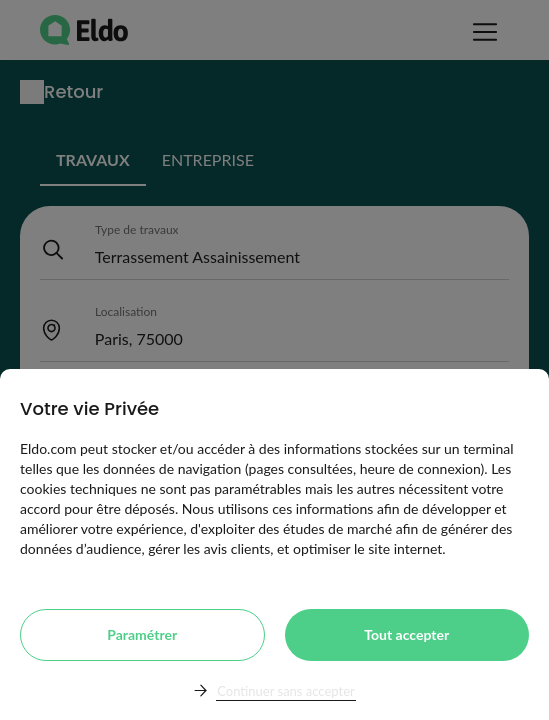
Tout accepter (406, 634)
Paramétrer (142, 634)
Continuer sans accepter (285, 691)
